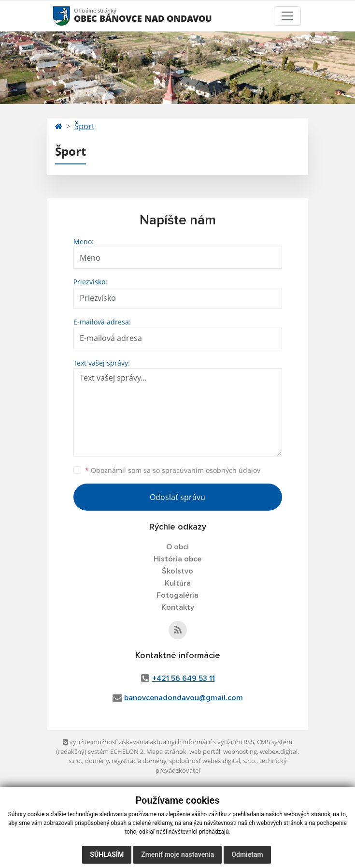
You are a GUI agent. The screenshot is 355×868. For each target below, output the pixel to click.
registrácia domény (139, 761)
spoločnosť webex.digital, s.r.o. (213, 761)
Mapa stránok (166, 751)
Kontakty (178, 607)
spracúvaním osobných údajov (211, 470)
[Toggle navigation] (287, 16)
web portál (205, 751)
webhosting (240, 751)
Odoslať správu (177, 497)
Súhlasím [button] (107, 854)
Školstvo (177, 571)
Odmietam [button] (247, 854)
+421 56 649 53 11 (184, 678)
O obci (177, 547)
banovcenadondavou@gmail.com (184, 698)
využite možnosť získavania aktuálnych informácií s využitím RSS (158, 742)
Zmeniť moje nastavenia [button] (177, 854)
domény (97, 761)
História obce (177, 559)
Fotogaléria (177, 595)
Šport (85, 126)
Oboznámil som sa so (173, 470)
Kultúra (178, 583)
